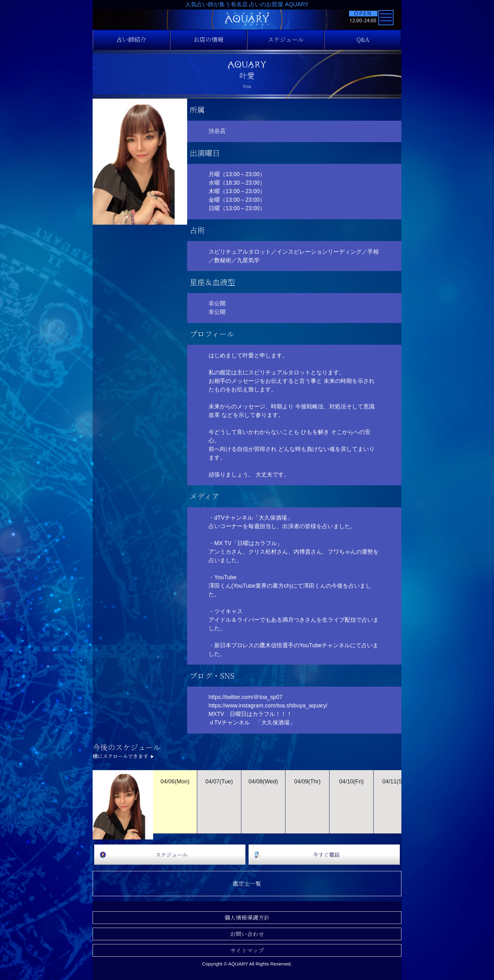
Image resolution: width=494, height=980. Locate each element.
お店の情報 (209, 40)
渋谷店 (217, 131)
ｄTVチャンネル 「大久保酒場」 (252, 723)
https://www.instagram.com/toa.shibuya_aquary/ (269, 706)
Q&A (363, 40)
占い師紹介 (131, 40)
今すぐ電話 (326, 854)
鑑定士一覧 (247, 883)
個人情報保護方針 (247, 917)
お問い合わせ (247, 934)
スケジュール (286, 40)
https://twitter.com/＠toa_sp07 (246, 697)
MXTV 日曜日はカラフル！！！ (250, 714)
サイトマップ (247, 950)
